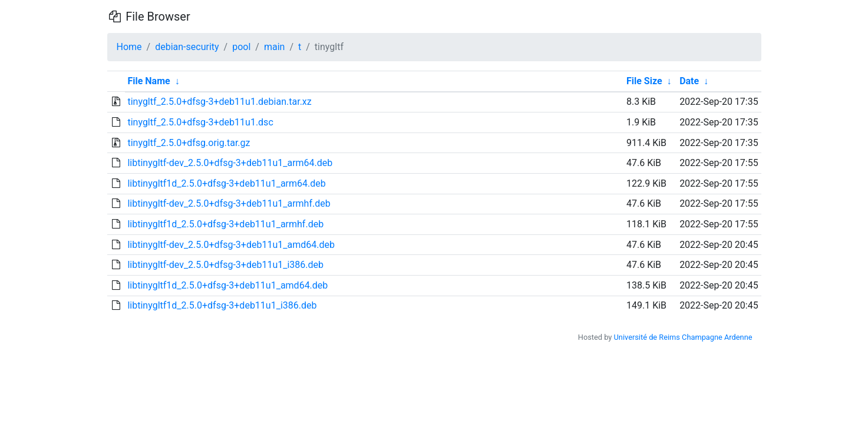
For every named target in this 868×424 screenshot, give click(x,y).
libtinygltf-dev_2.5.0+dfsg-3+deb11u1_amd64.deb (231, 245)
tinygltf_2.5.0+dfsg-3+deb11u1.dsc (200, 122)
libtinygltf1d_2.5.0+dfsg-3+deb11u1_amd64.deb (227, 285)
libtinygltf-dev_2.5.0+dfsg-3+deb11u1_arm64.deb (230, 163)
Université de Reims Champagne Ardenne (683, 337)
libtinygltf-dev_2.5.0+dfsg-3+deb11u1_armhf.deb (229, 203)
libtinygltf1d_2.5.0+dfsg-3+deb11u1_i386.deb (222, 305)
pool (241, 47)
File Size (644, 81)
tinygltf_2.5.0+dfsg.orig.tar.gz (189, 143)
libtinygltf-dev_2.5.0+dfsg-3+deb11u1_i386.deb (225, 265)
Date (689, 81)
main (274, 47)
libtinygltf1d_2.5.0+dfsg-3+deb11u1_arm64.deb (226, 183)
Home (129, 47)
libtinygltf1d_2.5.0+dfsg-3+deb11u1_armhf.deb (225, 224)
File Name (148, 81)
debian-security (187, 47)
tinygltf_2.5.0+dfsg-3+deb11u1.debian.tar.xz (219, 102)
